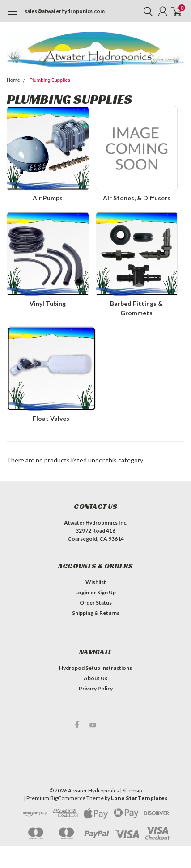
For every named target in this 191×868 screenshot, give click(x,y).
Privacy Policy (96, 688)
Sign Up (106, 592)
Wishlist (96, 582)
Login (82, 592)
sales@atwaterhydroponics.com (65, 11)
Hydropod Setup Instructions (95, 668)
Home (13, 80)
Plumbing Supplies (50, 80)
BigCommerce (68, 798)
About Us (95, 678)
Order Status (96, 603)
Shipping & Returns (96, 613)
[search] (146, 11)
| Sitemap (131, 790)
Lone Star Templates (139, 798)
